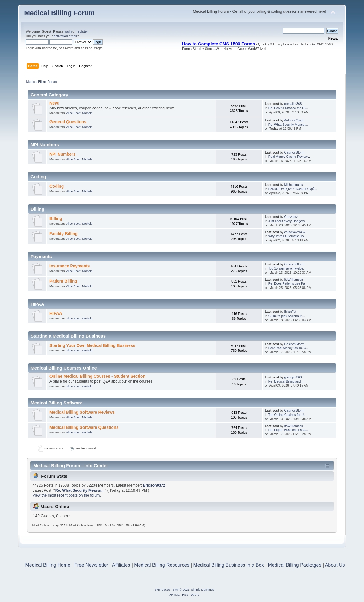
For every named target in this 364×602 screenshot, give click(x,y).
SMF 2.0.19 (162, 589)
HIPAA (56, 314)
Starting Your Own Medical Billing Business (92, 346)
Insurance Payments (70, 266)
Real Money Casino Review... (289, 157)
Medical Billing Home (48, 565)
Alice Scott (73, 113)
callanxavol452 (295, 232)
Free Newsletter (91, 565)
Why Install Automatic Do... (287, 236)
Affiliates (121, 565)
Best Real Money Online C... (289, 348)
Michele (87, 113)
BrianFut (290, 312)
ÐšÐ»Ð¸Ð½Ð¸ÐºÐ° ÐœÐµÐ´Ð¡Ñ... (293, 189)
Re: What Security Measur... (288, 125)
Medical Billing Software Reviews (82, 412)
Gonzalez (291, 217)
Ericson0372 (154, 485)
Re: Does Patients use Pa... (288, 283)
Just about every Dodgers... (288, 221)
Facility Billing (64, 234)
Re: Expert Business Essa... (288, 430)
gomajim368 (293, 104)
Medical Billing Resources (162, 565)
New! (54, 103)
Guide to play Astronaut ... (287, 316)
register (82, 31)
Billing (56, 219)
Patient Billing (63, 281)
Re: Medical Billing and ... (286, 381)
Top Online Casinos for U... (287, 415)
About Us (335, 565)
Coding (57, 186)
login (68, 31)
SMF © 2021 (181, 589)
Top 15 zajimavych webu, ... (288, 268)
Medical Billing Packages (294, 565)
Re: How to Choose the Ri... (288, 108)
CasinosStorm (294, 152)
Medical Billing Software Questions (84, 427)
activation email (65, 36)
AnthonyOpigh (294, 120)
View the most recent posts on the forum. (67, 495)
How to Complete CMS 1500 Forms (219, 44)
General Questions (68, 122)
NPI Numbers (62, 154)
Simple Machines (203, 589)
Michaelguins (294, 185)
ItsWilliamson (294, 280)
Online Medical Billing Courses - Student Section (97, 376)
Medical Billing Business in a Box (229, 565)
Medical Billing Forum (59, 13)
